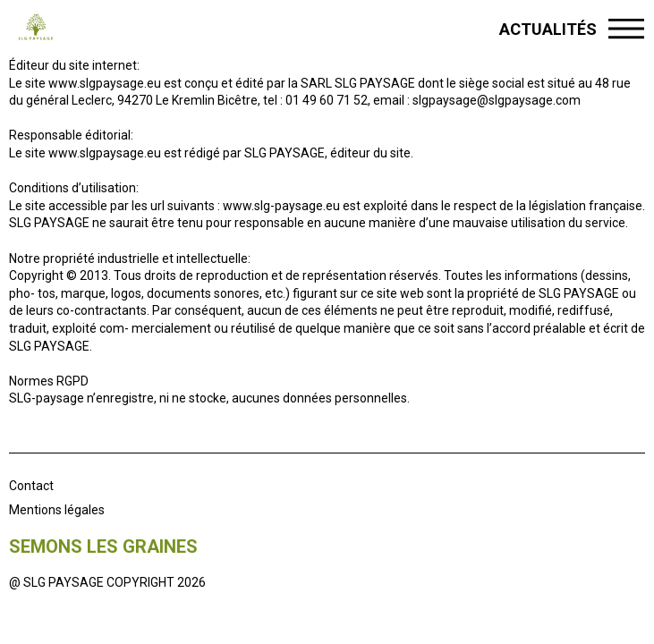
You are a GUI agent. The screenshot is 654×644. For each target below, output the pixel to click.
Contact (31, 486)
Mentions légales (57, 510)
